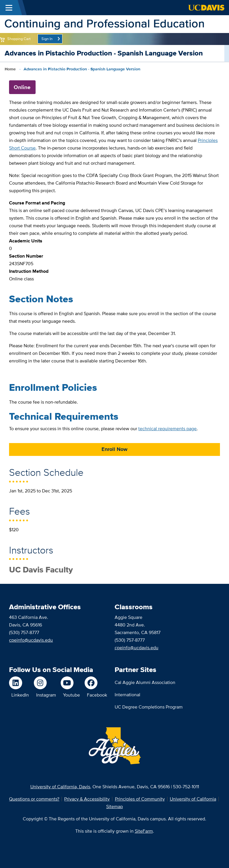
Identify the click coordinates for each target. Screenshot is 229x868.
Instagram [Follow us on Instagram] (46, 695)
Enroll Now (114, 449)
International (127, 695)
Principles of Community (140, 799)
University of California (193, 799)
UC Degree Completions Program (149, 707)
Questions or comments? (34, 799)
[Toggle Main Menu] (9, 8)
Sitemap (114, 807)
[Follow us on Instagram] (45, 683)
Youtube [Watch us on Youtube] (71, 695)
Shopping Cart (19, 39)
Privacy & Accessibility (87, 799)
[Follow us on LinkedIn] (19, 683)
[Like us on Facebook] (96, 683)
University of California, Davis (60, 787)
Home (10, 69)
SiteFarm (144, 831)
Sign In (47, 39)
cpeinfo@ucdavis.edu (31, 640)
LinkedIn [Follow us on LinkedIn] (20, 695)
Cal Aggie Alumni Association (145, 682)
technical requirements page (167, 429)
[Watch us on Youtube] (70, 683)
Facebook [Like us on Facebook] (97, 695)
